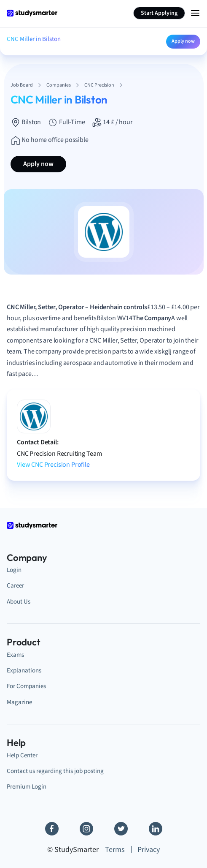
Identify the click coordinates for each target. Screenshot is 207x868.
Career (15, 586)
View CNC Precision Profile (53, 465)
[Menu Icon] (195, 13)
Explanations (24, 671)
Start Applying (159, 13)
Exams (15, 655)
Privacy (149, 850)
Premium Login (27, 787)
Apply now (183, 41)
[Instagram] (86, 829)
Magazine (19, 702)
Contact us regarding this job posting (55, 771)
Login (14, 570)
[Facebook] (52, 829)
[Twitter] (121, 829)
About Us (19, 602)
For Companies (26, 686)
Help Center (22, 755)
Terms (115, 850)
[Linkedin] (156, 829)
